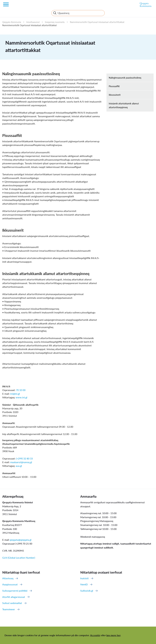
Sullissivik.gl (87, 591)
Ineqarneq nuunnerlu (55, 22)
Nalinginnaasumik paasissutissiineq (125, 78)
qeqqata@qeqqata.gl (20, 540)
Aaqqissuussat (10, 584)
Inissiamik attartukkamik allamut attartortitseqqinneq (124, 105)
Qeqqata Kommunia (12, 22)
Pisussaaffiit (114, 86)
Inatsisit (84, 578)
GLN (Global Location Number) (19, 558)
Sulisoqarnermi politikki (15, 591)
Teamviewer (9, 609)
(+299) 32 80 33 (24, 458)
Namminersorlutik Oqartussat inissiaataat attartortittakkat (97, 22)
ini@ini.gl (15, 394)
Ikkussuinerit (115, 95)
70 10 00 (21, 390)
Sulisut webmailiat (12, 603)
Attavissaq (8, 578)
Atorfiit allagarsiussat (14, 597)
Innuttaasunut (33, 22)
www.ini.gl (21, 397)
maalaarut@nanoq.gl (21, 462)
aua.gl (19, 466)
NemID (84, 584)
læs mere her (113, 635)
